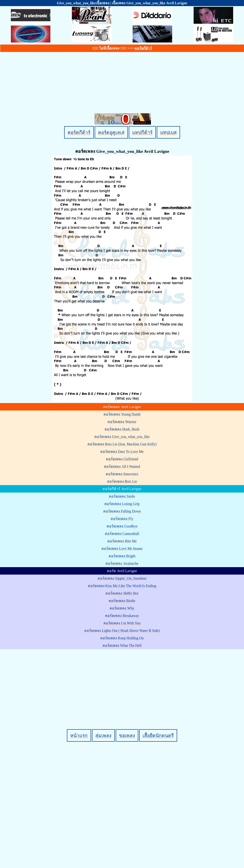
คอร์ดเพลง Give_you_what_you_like (122, 437)
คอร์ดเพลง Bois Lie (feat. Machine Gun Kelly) (122, 444)
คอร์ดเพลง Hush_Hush (122, 429)
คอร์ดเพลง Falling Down (122, 511)
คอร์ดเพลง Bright (122, 556)
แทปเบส (168, 132)
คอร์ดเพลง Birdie (122, 601)
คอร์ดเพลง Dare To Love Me (122, 452)
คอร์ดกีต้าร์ (143, 48)
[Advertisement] (123, 682)
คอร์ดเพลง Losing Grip (122, 504)
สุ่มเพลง (103, 735)
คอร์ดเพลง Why (122, 608)
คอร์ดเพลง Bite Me (122, 541)
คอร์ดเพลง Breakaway (122, 616)
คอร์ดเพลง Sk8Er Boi (122, 593)
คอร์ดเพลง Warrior (122, 422)
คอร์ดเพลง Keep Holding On (122, 638)
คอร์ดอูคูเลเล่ (111, 132)
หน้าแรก (79, 735)
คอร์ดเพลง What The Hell (122, 645)
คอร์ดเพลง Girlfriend (122, 459)
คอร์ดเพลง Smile (122, 496)
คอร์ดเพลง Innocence (122, 474)
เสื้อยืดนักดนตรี (158, 735)
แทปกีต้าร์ (142, 132)
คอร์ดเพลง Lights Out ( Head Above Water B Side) (122, 631)
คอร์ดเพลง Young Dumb (122, 414)
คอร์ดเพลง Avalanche (122, 563)
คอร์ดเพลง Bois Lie (122, 481)
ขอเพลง (127, 735)
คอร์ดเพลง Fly (122, 519)
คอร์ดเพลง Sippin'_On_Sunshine (122, 578)
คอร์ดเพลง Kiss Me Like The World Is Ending (122, 586)
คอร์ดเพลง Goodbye (122, 526)
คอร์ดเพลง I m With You (122, 623)
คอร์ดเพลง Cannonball (122, 534)
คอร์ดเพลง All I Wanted (122, 466)
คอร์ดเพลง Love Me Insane (122, 548)
